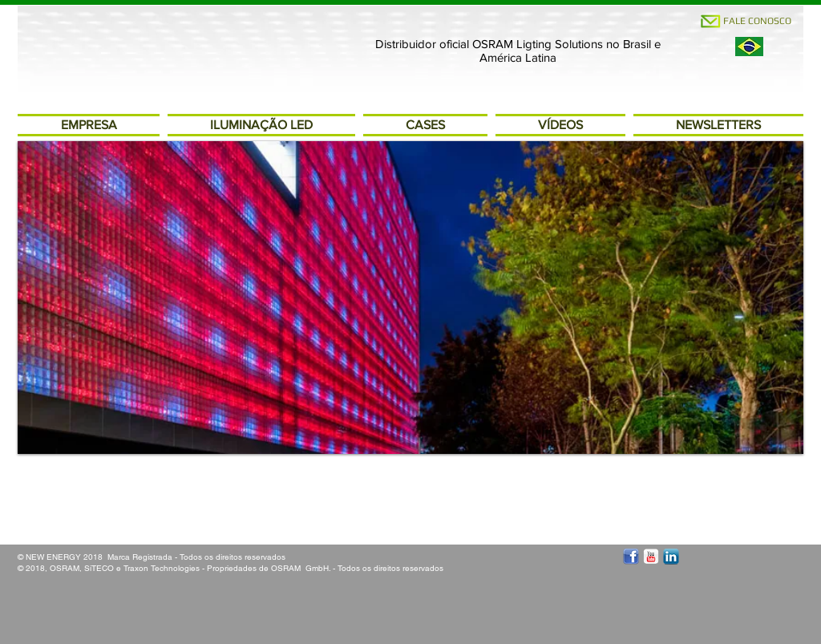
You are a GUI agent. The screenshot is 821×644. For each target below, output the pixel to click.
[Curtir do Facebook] (56, 511)
